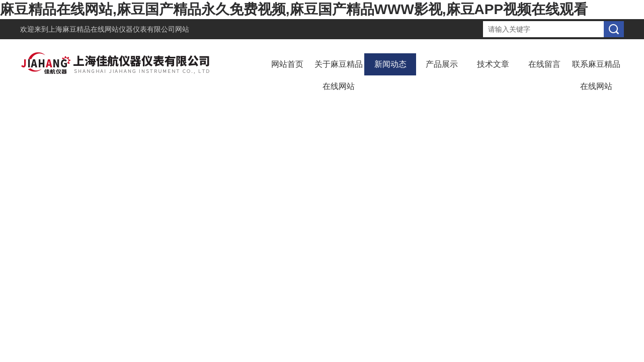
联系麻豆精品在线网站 (596, 75)
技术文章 (493, 64)
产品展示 (442, 64)
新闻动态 (390, 64)
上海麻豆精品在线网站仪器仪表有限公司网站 (119, 29)
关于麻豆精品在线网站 (339, 75)
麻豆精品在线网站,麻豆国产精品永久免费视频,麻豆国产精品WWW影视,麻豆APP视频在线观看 (294, 9)
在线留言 (544, 64)
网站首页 (287, 64)
